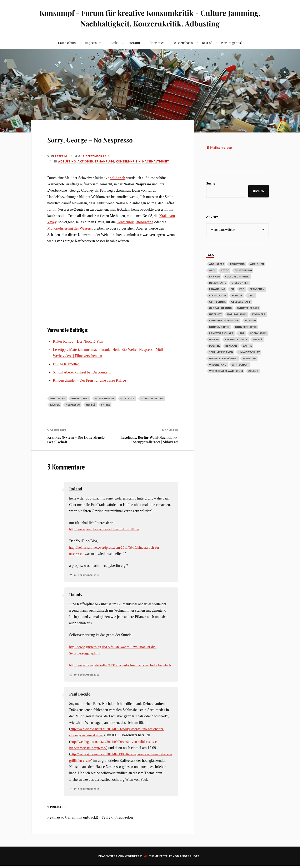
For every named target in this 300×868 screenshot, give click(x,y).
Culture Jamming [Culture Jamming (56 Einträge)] (237, 276)
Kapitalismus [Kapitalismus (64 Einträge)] (237, 314)
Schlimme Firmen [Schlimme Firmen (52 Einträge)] (221, 352)
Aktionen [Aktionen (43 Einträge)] (257, 264)
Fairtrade (128, 398)
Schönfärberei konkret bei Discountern (82, 372)
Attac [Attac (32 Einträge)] (225, 270)
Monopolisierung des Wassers (69, 228)
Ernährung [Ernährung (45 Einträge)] (217, 289)
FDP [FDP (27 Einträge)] (242, 289)
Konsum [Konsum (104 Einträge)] (250, 320)
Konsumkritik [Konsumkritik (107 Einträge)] (219, 327)
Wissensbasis (183, 43)
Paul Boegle (80, 700)
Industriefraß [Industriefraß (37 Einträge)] (248, 308)
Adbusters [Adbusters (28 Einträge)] (217, 264)
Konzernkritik (128, 161)
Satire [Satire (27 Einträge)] (247, 345)
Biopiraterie (144, 222)
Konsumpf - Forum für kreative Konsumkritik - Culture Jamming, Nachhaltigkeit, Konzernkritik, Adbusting (150, 18)
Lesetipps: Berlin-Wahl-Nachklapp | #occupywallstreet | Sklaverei (149, 440)
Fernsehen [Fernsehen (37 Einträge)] (257, 289)
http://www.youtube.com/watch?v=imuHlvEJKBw (107, 529)
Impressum (93, 43)
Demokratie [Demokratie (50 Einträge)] (218, 283)
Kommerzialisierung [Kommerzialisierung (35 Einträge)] (224, 320)
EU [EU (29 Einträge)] (232, 289)
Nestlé (91, 405)
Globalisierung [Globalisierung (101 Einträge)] (221, 308)
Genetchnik (125, 222)
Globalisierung (152, 398)
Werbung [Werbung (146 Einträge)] (250, 358)
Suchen (212, 183)
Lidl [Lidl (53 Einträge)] (242, 333)
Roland (76, 489)
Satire (106, 405)
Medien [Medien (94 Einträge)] (214, 339)
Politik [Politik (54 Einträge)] (215, 345)
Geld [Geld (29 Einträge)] (251, 295)
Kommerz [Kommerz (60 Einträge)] (259, 314)
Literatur (134, 43)
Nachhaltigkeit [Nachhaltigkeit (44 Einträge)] (236, 339)
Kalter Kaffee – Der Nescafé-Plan (78, 341)
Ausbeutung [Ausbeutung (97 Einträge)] (243, 270)
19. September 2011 (97, 156)
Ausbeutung (80, 398)
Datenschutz (67, 43)
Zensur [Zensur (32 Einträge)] (253, 371)
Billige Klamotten (66, 364)
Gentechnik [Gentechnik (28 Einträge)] (217, 302)
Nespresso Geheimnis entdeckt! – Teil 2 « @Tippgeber (91, 830)
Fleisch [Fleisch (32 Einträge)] (237, 295)
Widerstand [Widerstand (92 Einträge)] (218, 364)
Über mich (157, 43)
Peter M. (62, 156)
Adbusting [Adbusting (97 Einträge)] (237, 264)
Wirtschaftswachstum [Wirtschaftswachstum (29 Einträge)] (226, 371)
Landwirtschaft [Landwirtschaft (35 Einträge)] (221, 333)
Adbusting (67, 161)
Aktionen (85, 161)
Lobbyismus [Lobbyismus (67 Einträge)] (258, 333)
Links (114, 43)
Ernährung (105, 161)
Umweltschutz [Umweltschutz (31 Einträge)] (249, 352)
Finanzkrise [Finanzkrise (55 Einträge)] (218, 295)
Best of (207, 43)
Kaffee (55, 405)
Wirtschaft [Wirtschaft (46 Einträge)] (240, 364)
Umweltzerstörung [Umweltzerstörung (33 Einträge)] (223, 358)
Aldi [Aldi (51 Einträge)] (212, 270)
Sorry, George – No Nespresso (110, 139)
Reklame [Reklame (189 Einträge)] (231, 345)
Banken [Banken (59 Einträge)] (214, 276)
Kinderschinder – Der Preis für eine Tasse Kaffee (89, 380)
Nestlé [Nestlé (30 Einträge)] (258, 339)
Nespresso (73, 405)
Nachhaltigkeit (156, 161)
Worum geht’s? (232, 43)
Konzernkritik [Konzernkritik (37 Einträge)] (246, 327)
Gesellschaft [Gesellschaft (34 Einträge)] (241, 302)
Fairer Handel (105, 398)
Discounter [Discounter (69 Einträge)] (240, 283)
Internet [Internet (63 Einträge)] (216, 314)
